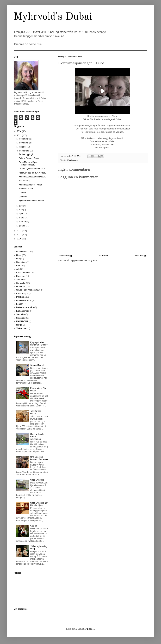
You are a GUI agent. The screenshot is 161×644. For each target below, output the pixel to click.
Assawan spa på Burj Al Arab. (32, 173)
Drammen (21, 287)
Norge (19, 325)
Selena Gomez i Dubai (29, 158)
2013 (20, 135)
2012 (20, 231)
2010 (20, 239)
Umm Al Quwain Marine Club (32, 169)
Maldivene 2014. (24, 301)
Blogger (91, 629)
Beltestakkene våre (25, 307)
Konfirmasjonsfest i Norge (31, 185)
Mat (18, 259)
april (22, 214)
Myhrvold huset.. (26, 189)
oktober (23, 147)
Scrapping (21, 318)
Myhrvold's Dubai (53, 17)
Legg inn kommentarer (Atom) (84, 261)
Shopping (21, 262)
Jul (18, 269)
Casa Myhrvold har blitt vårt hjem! (39, 504)
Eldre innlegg (140, 256)
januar (23, 226)
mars (22, 218)
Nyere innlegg (65, 256)
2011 (20, 235)
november (24, 143)
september (24, 151)
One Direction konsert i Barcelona (39, 458)
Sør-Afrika (21, 283)
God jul (34, 526)
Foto (18, 266)
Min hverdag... (25, 181)
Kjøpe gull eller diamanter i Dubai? (39, 344)
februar (23, 222)
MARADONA (22, 321)
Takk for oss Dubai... (36, 412)
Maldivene (21, 297)
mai (21, 210)
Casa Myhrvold (23, 273)
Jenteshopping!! (26, 154)
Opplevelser (22, 252)
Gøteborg (23, 197)
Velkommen (22, 328)
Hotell (19, 255)
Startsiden (103, 256)
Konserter (21, 276)
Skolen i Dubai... (38, 365)
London (22, 193)
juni (21, 206)
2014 (20, 131)
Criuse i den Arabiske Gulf (28, 290)
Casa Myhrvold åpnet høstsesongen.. (29, 163)
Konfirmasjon (73, 160)
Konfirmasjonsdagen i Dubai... (33, 177)
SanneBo (20, 314)
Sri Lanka (21, 280)
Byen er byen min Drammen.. (32, 201)
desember (24, 139)
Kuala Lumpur (23, 311)
